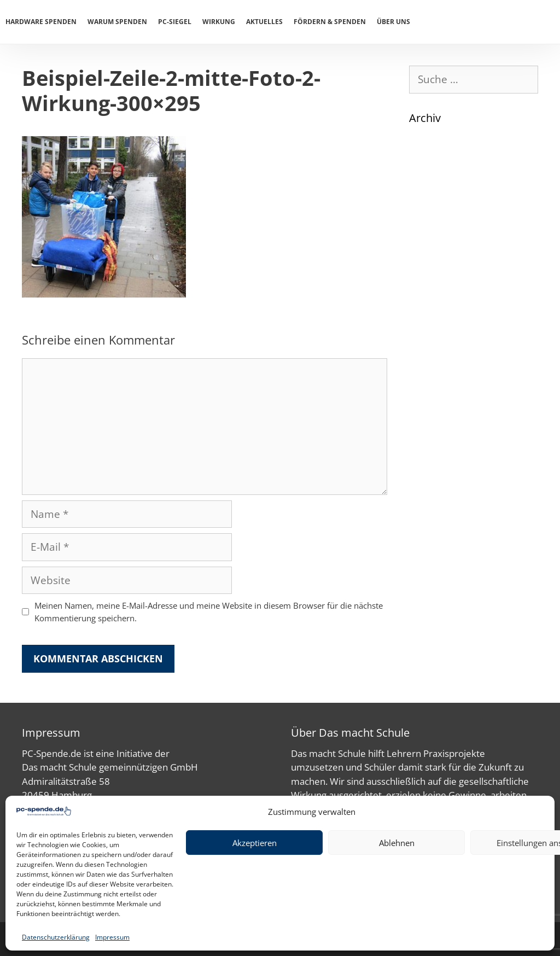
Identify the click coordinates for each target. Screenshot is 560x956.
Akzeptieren (255, 843)
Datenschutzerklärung (56, 937)
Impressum (112, 937)
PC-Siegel (175, 22)
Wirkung (219, 22)
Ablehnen (397, 843)
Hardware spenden (41, 22)
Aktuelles (264, 22)
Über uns (393, 22)
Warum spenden (117, 22)
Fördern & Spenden (330, 22)
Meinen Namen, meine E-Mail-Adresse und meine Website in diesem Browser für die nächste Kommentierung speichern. (209, 612)
